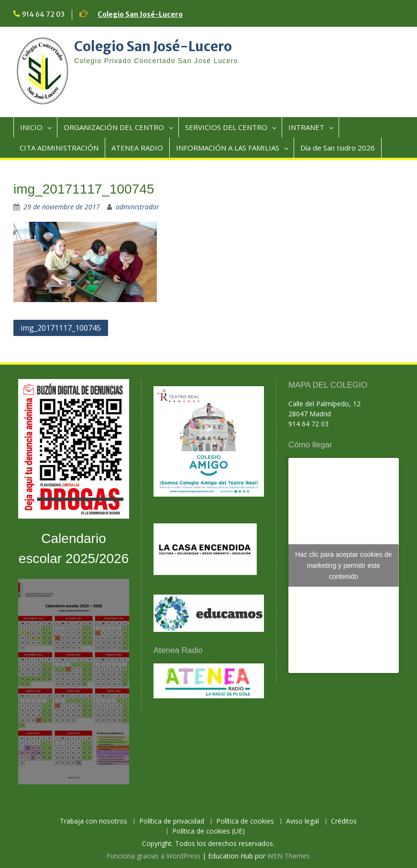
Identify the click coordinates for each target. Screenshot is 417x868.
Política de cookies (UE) (208, 831)
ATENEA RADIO (137, 148)
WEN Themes (289, 856)
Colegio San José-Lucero (140, 14)
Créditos (344, 821)
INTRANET (306, 127)
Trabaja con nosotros (93, 821)
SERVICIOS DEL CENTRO (226, 127)
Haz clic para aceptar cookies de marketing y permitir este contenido (343, 565)
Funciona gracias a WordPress (154, 856)
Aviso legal (302, 821)
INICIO (31, 127)
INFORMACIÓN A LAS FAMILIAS (228, 148)
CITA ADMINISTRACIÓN (59, 148)
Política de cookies (245, 821)
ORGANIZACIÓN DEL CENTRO (114, 127)
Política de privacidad (172, 821)
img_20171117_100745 (61, 328)
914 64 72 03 (43, 14)
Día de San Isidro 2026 (338, 148)
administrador (137, 207)
